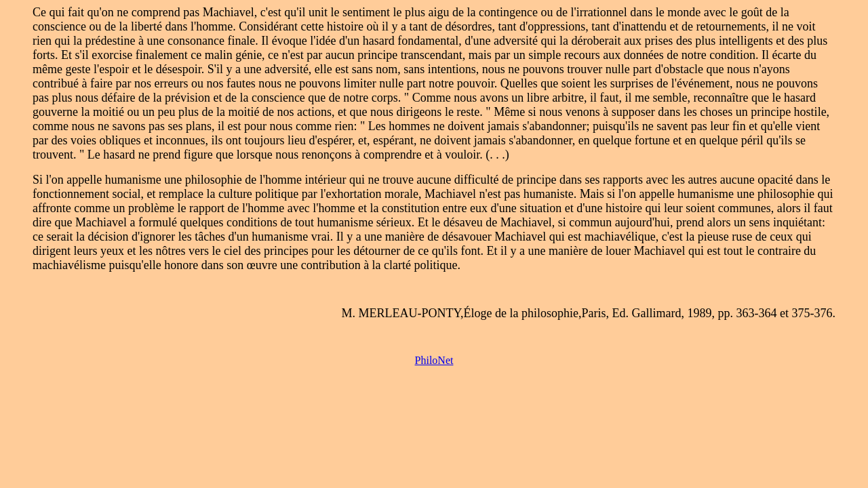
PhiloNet (434, 360)
